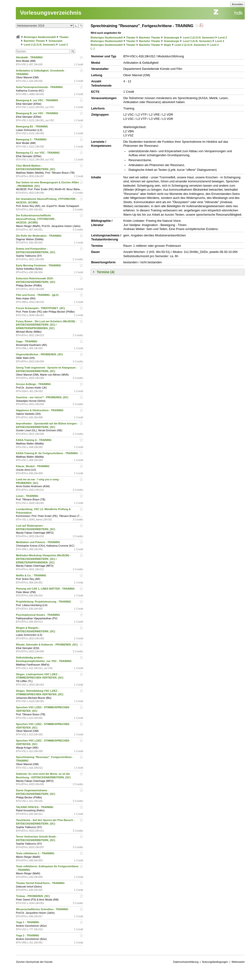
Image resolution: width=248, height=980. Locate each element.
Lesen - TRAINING (27, 496)
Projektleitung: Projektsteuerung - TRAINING (44, 602)
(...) (93, 48)
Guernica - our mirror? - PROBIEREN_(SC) (42, 397)
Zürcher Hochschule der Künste (34, 962)
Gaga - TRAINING (27, 341)
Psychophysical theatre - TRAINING (38, 615)
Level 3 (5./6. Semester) (197, 41)
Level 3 (220, 41)
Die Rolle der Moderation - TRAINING (39, 236)
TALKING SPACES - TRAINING (35, 807)
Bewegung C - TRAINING (32, 139)
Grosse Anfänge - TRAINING (34, 384)
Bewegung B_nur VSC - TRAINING (37, 113)
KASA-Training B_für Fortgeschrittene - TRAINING (47, 453)
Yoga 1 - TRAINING (28, 922)
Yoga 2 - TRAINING (28, 935)
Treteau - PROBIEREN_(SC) (33, 896)
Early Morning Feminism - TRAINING (39, 265)
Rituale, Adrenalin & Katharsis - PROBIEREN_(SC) (47, 645)
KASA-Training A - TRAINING (34, 440)
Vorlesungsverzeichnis (51, 13)
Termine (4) (105, 272)
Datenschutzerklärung (186, 962)
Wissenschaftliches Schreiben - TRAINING (42, 909)
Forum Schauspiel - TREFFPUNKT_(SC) (41, 308)
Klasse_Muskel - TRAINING (33, 466)
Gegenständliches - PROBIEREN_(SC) (40, 354)
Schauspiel (56, 41)
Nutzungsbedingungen (215, 962)
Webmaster (238, 962)
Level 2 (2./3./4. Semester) (40, 45)
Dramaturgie (172, 38)
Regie (168, 45)
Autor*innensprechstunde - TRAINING (40, 87)
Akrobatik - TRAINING (30, 57)
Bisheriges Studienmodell (40, 37)
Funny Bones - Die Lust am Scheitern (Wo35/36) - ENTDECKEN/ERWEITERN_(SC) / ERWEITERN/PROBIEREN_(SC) (46, 325)
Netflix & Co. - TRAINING (31, 575)
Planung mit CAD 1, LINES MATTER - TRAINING (46, 589)
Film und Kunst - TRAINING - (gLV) (37, 295)
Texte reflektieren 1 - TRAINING (35, 853)
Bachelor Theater (35, 41)
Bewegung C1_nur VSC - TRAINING (38, 153)
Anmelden (238, 4)
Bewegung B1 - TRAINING (32, 126)
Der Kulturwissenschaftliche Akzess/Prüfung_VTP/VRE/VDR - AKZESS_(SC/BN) (36, 219)
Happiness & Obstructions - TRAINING (40, 410)
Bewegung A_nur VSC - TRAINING (37, 100)
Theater (64, 37)
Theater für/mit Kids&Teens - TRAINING (41, 883)
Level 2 (63, 45)
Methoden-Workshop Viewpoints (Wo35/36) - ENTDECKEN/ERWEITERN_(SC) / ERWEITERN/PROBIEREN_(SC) (43, 559)
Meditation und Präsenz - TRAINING (38, 542)
